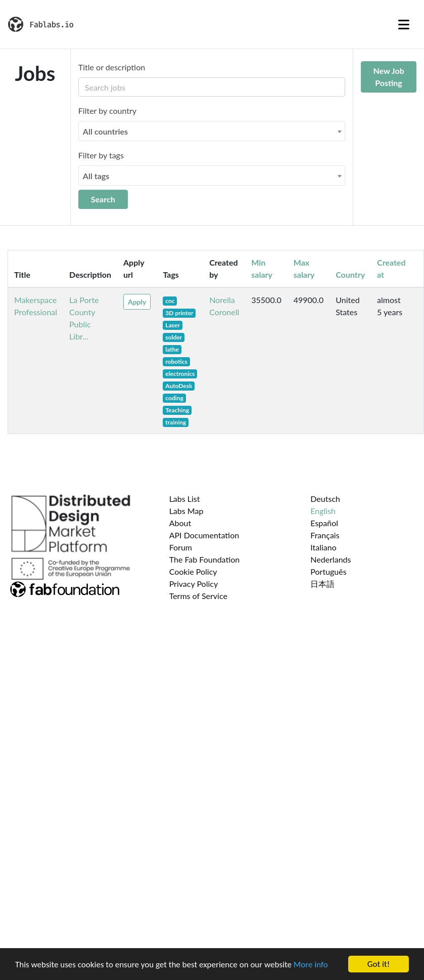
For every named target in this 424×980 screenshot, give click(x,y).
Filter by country (107, 111)
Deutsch (325, 499)
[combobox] (212, 131)
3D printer (179, 313)
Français (325, 535)
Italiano (323, 547)
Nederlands (331, 559)
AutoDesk (179, 386)
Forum (181, 547)
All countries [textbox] (105, 131)
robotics (176, 361)
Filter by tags (101, 155)
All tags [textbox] (96, 176)
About (180, 523)
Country (350, 274)
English (323, 511)
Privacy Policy (194, 584)
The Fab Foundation (205, 559)
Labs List (185, 499)
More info (311, 965)
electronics (180, 374)
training (176, 422)
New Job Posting (388, 77)
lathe (172, 349)
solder (174, 337)
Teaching (177, 410)
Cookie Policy (193, 571)
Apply (137, 302)
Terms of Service (198, 596)
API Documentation (204, 535)
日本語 (322, 584)
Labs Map (186, 511)
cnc (170, 301)
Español (324, 523)
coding (174, 398)
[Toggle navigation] (404, 24)
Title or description (112, 67)
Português (328, 571)
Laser (172, 325)
